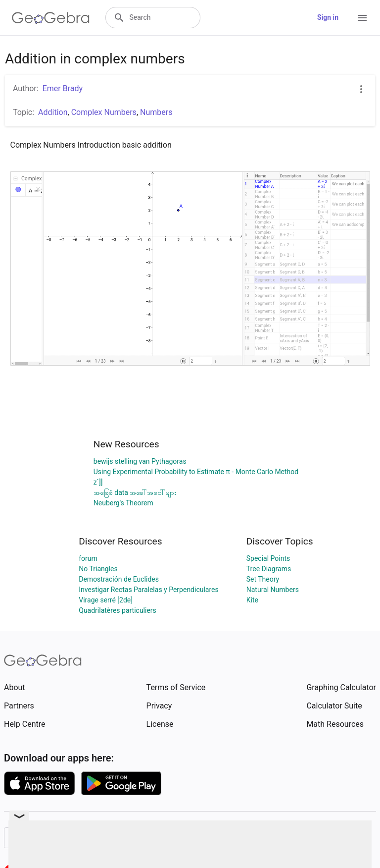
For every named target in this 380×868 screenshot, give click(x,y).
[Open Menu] (362, 18)
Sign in (328, 17)
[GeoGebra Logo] (51, 18)
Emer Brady (63, 88)
